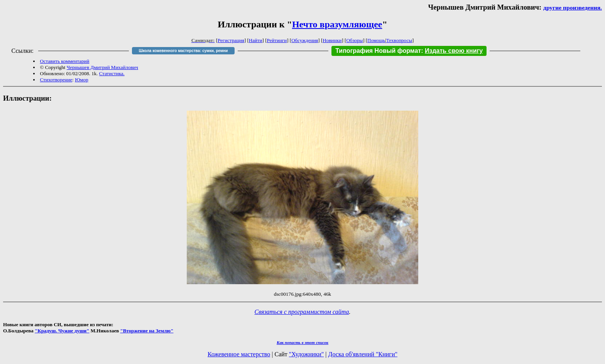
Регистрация (231, 40)
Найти (256, 40)
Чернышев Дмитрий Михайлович (102, 67)
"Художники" (306, 354)
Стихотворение (56, 80)
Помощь (376, 40)
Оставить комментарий (65, 61)
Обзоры (354, 40)
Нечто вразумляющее (337, 24)
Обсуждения (305, 40)
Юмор (82, 80)
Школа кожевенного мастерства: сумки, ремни (183, 51)
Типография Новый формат (378, 51)
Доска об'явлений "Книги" (363, 354)
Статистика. (112, 73)
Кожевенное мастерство (239, 354)
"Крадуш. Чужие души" (62, 331)
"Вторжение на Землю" (147, 331)
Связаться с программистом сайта (302, 312)
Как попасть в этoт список (302, 342)
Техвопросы (399, 40)
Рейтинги (277, 40)
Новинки (332, 40)
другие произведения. (573, 8)
